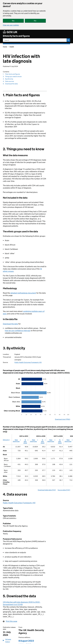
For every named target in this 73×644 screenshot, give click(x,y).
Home (5, 47)
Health (12, 47)
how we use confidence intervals (18, 331)
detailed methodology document (23, 293)
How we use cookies (11, 25)
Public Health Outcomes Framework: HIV (28, 362)
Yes (13, 21)
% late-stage (26, 441)
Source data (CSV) (64, 490)
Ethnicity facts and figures (16, 36)
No (35, 21)
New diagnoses (16, 441)
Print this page (11, 621)
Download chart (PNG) (63, 419)
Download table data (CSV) (47, 490)
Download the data (10, 324)
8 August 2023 (26, 641)
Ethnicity (6, 440)
